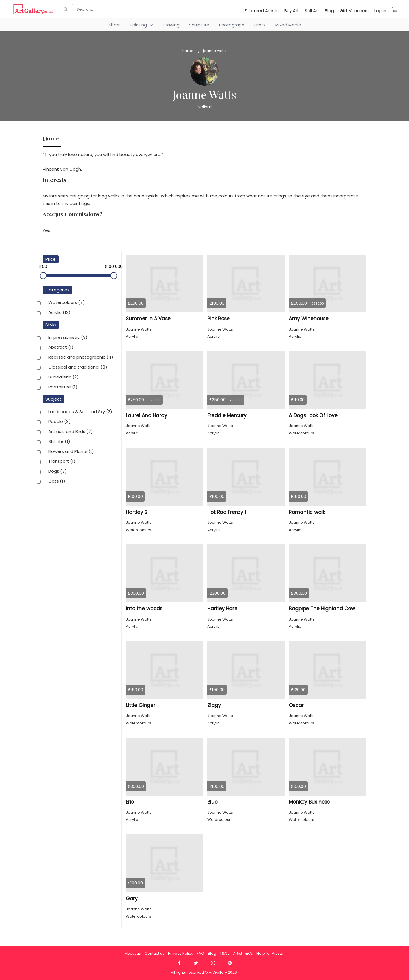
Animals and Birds (71, 432)
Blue (212, 802)
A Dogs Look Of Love (313, 415)
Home (188, 51)
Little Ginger (140, 705)
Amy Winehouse (309, 319)
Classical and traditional (78, 367)
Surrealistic (63, 377)
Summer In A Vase (148, 319)
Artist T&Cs (243, 953)
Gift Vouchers (354, 11)
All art (114, 25)
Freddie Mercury (227, 415)
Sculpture (199, 25)
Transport (62, 462)
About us (133, 953)
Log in (380, 11)
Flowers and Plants (71, 452)
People (60, 422)
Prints (260, 25)
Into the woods (144, 609)
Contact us (155, 953)
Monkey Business (309, 802)
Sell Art (312, 11)
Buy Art (292, 11)
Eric (130, 802)
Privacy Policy (181, 953)
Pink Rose (219, 319)
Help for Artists (270, 953)
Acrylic (59, 313)
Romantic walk (307, 512)
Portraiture (63, 387)
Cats (57, 481)
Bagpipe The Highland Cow (322, 609)
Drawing (171, 25)
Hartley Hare (222, 609)
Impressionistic (68, 338)
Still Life (59, 442)
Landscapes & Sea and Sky (80, 412)
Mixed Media (288, 25)
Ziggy (214, 705)
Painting (141, 25)
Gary (132, 899)
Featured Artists (262, 11)
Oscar (296, 705)
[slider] (43, 276)
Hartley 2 (137, 512)
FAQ (201, 953)
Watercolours (66, 303)
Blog (329, 11)
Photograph (232, 25)
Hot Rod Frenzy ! (227, 512)
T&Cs (225, 953)
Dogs (58, 472)
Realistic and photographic (81, 357)
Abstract (61, 348)
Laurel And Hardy (147, 415)
